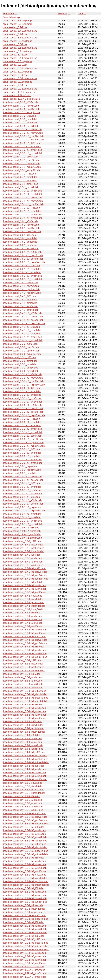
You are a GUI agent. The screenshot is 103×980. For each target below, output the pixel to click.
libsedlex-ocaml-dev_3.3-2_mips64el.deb (24, 793)
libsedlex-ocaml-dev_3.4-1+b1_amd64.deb (25, 779)
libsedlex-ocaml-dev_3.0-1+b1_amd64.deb (25, 933)
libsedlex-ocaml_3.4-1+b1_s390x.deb (22, 313)
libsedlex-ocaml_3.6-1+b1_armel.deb (22, 272)
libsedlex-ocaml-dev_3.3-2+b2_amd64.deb (25, 871)
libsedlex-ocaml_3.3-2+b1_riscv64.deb (23, 439)
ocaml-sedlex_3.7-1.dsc (15, 34)
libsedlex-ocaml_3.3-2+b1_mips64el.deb (24, 446)
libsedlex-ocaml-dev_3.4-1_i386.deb (22, 735)
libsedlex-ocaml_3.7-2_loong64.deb (21, 112)
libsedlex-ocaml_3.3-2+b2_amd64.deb (23, 432)
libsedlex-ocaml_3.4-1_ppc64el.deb (21, 289)
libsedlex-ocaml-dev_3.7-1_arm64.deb (23, 623)
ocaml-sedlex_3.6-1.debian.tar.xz (20, 48)
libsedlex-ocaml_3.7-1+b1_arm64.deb (22, 215)
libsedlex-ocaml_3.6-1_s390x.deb (20, 221)
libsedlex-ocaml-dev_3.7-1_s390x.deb (22, 596)
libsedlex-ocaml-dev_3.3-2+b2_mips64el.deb (26, 854)
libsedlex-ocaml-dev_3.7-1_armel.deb (22, 620)
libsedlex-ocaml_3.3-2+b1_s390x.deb (22, 436)
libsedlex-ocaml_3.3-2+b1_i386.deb (21, 449)
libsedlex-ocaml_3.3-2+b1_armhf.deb (22, 453)
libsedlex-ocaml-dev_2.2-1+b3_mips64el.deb (26, 950)
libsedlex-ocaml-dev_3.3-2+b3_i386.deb (24, 827)
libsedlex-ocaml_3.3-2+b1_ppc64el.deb (23, 443)
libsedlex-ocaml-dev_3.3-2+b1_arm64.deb (25, 898)
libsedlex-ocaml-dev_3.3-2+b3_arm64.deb (25, 837)
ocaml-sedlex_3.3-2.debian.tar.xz (20, 68)
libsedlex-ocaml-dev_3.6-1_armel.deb (22, 681)
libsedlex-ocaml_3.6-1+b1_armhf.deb (22, 269)
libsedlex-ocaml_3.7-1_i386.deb (19, 174)
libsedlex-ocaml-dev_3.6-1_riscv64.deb (23, 664)
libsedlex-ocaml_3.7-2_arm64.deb (20, 123)
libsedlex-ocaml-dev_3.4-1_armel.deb (22, 742)
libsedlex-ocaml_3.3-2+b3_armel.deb (22, 395)
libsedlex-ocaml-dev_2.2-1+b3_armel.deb (24, 956)
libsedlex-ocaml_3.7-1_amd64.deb (21, 187)
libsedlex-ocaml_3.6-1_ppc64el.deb (21, 228)
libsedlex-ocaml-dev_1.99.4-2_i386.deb (23, 967)
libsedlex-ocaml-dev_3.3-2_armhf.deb (22, 800)
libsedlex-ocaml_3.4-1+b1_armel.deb (22, 334)
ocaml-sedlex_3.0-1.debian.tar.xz (20, 78)
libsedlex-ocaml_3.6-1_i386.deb (19, 235)
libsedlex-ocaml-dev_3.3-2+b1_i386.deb (24, 888)
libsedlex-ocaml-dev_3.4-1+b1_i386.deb (24, 766)
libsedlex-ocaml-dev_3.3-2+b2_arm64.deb (25, 868)
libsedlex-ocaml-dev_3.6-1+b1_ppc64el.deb (25, 698)
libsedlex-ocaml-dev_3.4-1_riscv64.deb (23, 725)
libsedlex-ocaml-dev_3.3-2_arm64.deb (23, 807)
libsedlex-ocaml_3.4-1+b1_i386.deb (21, 327)
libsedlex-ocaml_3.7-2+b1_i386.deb (21, 143)
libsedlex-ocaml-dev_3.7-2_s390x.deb (22, 541)
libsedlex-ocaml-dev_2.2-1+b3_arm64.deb (25, 960)
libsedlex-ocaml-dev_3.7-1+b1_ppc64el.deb (25, 643)
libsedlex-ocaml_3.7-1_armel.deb (20, 181)
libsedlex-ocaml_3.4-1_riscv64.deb (21, 286)
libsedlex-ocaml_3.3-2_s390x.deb (20, 344)
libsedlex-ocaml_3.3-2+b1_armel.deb (22, 456)
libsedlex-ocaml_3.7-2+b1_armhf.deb (22, 147)
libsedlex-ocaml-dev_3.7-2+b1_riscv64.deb (25, 572)
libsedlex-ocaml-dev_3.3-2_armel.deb (22, 803)
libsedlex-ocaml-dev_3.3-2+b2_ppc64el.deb (25, 851)
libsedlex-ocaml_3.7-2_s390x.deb (20, 102)
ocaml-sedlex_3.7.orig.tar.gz (17, 21)
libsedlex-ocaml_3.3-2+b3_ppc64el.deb (23, 381)
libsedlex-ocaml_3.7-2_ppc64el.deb (21, 109)
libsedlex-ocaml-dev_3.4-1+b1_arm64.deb (25, 776)
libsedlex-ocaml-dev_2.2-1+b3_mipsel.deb (25, 946)
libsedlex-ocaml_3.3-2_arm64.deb (20, 368)
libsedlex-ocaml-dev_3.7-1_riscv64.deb (23, 599)
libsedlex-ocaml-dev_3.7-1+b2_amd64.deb (25, 633)
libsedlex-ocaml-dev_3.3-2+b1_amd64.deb (25, 902)
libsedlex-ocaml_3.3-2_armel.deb (20, 364)
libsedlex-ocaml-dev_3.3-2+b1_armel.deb (24, 895)
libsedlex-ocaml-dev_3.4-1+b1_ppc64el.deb (25, 759)
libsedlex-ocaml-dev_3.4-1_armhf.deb (22, 739)
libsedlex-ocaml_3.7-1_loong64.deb (21, 170)
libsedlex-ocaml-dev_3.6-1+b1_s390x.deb (24, 691)
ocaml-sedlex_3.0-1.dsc (15, 75)
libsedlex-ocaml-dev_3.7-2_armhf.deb (22, 558)
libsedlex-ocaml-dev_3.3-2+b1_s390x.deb (24, 875)
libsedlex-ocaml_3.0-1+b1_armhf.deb (22, 487)
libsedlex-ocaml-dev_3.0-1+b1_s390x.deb (24, 916)
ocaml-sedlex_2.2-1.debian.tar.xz (20, 89)
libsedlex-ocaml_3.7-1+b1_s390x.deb (22, 198)
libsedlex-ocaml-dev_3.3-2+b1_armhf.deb (24, 892)
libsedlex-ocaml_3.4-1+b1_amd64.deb (23, 340)
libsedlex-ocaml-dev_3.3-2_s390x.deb (22, 783)
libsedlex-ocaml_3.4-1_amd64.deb (21, 310)
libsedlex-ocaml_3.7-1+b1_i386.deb (21, 208)
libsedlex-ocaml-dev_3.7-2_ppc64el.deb (23, 548)
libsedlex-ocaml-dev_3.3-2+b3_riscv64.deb (25, 817)
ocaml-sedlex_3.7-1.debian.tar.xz (20, 38)
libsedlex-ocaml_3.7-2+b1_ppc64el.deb (23, 136)
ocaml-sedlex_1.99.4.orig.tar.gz (19, 92)
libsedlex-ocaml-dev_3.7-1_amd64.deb (23, 626)
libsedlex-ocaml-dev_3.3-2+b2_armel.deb (24, 864)
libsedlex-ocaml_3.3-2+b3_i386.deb (21, 388)
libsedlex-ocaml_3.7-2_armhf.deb (20, 119)
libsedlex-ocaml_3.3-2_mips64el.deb (22, 354)
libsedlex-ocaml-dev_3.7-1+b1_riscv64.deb (25, 640)
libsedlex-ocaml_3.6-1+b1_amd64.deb (23, 279)
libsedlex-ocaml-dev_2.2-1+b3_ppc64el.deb (25, 943)
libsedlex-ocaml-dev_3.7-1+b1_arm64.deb (25, 654)
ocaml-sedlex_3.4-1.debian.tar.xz (20, 58)
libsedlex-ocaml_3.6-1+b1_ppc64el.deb (23, 259)
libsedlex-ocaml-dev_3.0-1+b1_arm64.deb (25, 929)
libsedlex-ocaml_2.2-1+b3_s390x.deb (22, 500)
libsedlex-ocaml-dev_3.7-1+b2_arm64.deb (25, 630)
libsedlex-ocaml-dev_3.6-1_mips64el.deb (24, 671)
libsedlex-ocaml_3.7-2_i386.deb (19, 116)
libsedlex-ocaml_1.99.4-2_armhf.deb (22, 531)
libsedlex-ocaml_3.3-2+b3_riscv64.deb (23, 378)
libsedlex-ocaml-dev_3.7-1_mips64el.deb (24, 606)
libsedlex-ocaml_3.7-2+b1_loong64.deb (23, 140)
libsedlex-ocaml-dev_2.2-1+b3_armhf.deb (24, 953)
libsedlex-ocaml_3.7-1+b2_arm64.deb (22, 191)
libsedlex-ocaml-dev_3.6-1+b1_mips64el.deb (26, 701)
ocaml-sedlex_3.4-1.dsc (15, 55)
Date (80, 14)
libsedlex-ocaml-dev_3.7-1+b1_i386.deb (24, 647)
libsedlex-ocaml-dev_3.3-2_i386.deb (22, 796)
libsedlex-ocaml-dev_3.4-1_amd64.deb (23, 749)
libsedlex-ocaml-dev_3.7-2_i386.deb (22, 555)
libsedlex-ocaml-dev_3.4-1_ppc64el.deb (23, 728)
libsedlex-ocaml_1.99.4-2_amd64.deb (22, 538)
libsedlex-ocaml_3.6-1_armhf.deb (20, 238)
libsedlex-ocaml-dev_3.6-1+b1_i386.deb (24, 705)
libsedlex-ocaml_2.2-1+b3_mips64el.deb (24, 511)
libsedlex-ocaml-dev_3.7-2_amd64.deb (23, 565)
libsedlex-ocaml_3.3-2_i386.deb (19, 357)
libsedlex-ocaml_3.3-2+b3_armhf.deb (22, 391)
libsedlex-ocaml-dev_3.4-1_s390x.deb (22, 721)
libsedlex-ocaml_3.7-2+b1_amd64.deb (23, 153)
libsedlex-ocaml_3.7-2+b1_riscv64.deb (23, 133)
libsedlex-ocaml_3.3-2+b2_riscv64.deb (23, 408)
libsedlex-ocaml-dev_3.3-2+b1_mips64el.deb (26, 885)
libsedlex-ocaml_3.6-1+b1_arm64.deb (22, 276)
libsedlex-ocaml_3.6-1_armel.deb (20, 242)
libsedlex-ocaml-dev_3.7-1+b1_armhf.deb (24, 650)
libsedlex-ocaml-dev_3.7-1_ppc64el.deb (23, 602)
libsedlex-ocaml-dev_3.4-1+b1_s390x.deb (24, 752)
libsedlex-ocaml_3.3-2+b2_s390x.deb (22, 405)
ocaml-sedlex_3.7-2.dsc (15, 27)
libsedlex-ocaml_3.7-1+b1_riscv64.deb (23, 201)
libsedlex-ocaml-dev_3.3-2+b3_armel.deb (24, 834)
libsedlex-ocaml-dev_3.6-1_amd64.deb (23, 688)
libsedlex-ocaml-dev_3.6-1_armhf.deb (22, 677)
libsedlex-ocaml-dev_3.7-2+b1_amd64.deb (25, 592)
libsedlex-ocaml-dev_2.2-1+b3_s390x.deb (24, 939)
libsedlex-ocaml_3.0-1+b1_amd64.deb (23, 494)
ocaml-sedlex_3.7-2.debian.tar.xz (20, 31)
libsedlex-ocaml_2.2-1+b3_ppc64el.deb (23, 504)
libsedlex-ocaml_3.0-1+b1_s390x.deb (22, 477)
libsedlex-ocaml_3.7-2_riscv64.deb (21, 106)
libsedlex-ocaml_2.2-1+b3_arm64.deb (22, 521)
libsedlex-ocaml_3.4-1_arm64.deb (20, 306)
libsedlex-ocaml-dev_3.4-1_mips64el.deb (24, 732)
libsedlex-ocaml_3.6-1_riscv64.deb (21, 225)
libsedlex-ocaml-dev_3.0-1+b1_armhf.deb (24, 926)
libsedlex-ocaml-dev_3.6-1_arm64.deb (23, 684)
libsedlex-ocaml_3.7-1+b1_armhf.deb (22, 211)
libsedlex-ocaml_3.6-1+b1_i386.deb (21, 266)
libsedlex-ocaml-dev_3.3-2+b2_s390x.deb (24, 844)
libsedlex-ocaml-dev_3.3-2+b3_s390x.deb (24, 814)
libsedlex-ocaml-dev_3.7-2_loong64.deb (24, 551)
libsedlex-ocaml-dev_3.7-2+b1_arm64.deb (25, 589)
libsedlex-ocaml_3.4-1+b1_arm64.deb (22, 337)
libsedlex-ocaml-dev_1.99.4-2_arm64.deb (24, 973)
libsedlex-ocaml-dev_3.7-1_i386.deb (22, 613)
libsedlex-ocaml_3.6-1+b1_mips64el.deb (24, 262)
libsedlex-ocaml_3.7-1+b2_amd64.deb (23, 194)
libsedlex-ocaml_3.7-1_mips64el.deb (22, 167)
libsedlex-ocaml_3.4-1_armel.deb (20, 303)
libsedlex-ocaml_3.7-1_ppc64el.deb (21, 164)
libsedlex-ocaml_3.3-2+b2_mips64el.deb (24, 415)
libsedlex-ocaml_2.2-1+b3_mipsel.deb (22, 507)
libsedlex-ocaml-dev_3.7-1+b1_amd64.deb (25, 657)
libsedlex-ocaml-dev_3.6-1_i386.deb (22, 674)
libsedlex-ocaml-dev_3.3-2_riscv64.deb (23, 786)
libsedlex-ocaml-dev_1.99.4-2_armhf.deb (24, 970)
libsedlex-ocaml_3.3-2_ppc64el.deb (21, 351)
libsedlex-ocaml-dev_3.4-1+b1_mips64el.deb (26, 762)
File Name (8, 14)
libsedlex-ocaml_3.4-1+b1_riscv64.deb (23, 317)
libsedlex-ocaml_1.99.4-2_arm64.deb (22, 534)
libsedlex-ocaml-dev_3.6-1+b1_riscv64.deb (25, 694)
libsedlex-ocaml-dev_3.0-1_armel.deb (22, 912)
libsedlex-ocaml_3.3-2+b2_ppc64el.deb (23, 412)
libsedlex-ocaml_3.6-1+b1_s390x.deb (22, 252)
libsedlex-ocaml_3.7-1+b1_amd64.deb (23, 218)
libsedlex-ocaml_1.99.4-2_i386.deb (21, 528)
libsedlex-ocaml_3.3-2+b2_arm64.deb (22, 429)
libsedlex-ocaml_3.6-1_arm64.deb (20, 245)
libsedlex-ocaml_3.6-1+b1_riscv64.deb (23, 255)
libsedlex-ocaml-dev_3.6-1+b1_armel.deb (24, 711)
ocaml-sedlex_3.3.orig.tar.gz (17, 61)
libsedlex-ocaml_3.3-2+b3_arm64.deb (22, 398)
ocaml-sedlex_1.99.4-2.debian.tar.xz (22, 99)
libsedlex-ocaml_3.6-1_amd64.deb (21, 249)
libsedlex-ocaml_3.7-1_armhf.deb (20, 177)
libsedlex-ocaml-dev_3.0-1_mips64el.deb (24, 909)
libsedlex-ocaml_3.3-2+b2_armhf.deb (22, 422)
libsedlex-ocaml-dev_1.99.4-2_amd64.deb (25, 977)
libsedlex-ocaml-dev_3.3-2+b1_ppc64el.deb (25, 881)
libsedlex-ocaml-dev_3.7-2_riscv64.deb (23, 545)
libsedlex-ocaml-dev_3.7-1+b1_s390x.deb (24, 637)
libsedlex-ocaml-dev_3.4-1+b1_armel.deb (24, 773)
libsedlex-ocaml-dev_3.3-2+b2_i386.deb (24, 858)
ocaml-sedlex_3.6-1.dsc (15, 44)
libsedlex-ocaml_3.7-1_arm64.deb (20, 184)
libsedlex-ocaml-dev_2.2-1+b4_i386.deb (24, 936)
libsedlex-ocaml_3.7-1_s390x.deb (20, 157)
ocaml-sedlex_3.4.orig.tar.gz (17, 51)
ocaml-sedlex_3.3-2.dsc (15, 65)
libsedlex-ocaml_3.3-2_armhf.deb (20, 361)
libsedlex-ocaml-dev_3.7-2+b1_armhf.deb (24, 585)
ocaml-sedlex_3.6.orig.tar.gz (17, 41)
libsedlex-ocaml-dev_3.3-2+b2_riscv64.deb (25, 847)
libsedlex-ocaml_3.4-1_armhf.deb (20, 300)
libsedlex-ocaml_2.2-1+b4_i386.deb (21, 497)
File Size (62, 14)
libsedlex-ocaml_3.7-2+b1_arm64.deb (22, 150)
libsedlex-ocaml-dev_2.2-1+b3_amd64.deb (25, 963)
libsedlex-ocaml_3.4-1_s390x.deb (20, 283)
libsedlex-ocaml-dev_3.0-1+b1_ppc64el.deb (25, 919)
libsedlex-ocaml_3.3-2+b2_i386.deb (21, 419)
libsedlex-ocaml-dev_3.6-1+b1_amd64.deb (25, 718)
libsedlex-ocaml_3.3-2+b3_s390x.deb (22, 374)
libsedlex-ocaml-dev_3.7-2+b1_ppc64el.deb (25, 575)
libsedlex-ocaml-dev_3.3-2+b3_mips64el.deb (26, 824)
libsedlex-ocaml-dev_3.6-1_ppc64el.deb (23, 667)
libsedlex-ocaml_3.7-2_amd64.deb (21, 126)
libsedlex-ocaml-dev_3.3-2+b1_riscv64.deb (25, 878)
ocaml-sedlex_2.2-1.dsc (15, 85)
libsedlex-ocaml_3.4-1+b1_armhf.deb (22, 330)
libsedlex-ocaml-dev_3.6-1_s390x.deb (22, 660)
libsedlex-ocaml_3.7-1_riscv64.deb (21, 160)
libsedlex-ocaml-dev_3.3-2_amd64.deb (23, 810)
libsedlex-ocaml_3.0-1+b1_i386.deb (21, 483)
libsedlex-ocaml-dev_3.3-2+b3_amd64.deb (25, 841)
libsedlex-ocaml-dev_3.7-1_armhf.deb (22, 616)
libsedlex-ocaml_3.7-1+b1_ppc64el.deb (23, 204)
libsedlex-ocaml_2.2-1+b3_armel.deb (22, 517)
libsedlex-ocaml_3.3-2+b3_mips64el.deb (24, 385)
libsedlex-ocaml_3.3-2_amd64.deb (21, 371)
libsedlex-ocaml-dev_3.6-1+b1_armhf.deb (24, 708)
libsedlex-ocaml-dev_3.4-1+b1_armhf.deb (24, 769)
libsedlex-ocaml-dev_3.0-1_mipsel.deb (23, 905)
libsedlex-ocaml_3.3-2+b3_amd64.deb (23, 402)
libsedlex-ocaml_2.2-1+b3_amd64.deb (23, 524)
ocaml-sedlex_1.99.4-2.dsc (17, 95)
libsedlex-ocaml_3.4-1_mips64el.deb (22, 293)
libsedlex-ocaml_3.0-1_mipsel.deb (20, 466)
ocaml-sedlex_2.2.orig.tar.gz (17, 82)
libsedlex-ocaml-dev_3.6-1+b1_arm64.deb (25, 715)
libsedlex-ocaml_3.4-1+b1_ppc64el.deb (23, 320)
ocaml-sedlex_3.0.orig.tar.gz (17, 72)
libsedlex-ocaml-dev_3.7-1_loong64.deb (24, 609)
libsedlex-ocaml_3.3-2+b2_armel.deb (22, 426)
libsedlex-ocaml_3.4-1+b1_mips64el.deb (24, 324)
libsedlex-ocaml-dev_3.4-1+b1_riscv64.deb (25, 756)
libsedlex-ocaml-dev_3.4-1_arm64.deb (23, 745)
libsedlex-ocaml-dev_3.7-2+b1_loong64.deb (25, 579)
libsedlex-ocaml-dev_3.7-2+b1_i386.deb (24, 582)
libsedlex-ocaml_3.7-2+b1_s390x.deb (22, 130)
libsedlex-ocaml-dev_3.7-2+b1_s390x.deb (24, 568)
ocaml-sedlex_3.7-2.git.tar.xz (18, 24)
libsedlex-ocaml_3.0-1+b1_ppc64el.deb (23, 480)
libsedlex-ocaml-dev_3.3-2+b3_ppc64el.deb (25, 820)
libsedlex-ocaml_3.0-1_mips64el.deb (22, 470)
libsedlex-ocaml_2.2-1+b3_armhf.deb (22, 514)
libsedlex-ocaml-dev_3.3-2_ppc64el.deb (23, 790)
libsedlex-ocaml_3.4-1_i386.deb (19, 296)
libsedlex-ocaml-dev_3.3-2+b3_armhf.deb (24, 830)
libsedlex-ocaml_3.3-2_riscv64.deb (21, 347)
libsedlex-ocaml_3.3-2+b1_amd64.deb (23, 463)
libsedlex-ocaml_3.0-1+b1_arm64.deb (22, 490)
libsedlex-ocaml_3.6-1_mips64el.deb (22, 231)
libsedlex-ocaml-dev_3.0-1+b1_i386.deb (24, 922)
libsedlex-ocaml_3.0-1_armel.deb (20, 473)
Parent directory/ (11, 17)
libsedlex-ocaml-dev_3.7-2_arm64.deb (23, 562)
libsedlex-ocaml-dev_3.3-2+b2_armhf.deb (24, 861)
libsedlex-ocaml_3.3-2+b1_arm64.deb (22, 460)
